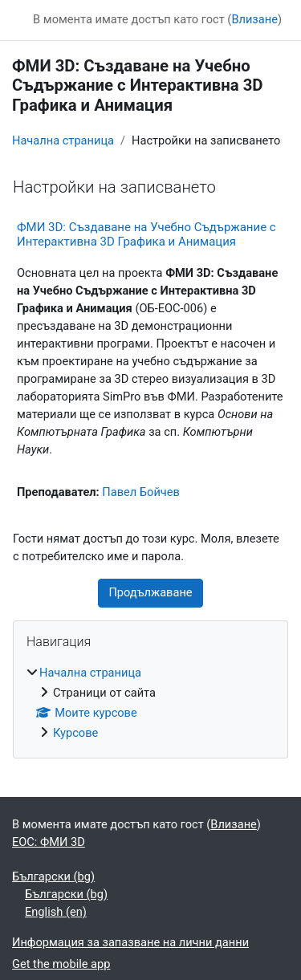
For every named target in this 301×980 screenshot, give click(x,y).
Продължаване (150, 592)
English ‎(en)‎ (56, 912)
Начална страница (63, 140)
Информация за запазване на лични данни (130, 942)
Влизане (254, 19)
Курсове (75, 733)
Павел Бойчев (141, 492)
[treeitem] (150, 703)
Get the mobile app (61, 964)
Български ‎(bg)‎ (53, 876)
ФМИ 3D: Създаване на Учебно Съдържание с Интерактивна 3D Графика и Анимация (146, 234)
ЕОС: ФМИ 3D (49, 842)
